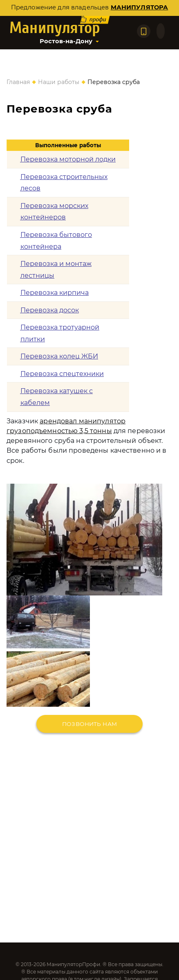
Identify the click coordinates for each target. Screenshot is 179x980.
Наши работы (59, 82)
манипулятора (140, 7)
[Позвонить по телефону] (144, 31)
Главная (18, 82)
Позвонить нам (89, 724)
